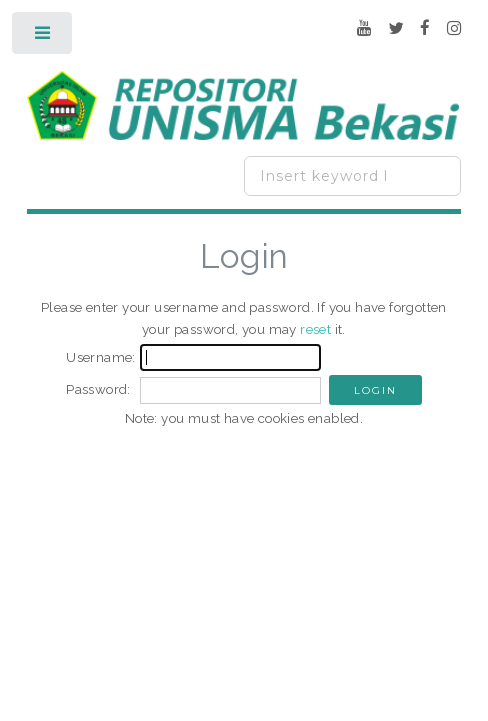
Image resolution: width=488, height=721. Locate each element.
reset (315, 329)
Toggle (43, 37)
